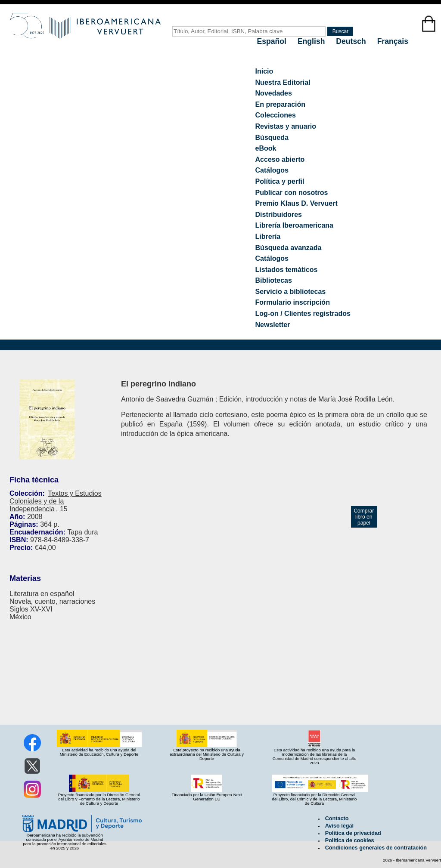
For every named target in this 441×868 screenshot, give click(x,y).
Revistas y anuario (286, 126)
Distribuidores (279, 215)
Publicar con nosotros (292, 193)
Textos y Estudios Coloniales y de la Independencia (56, 501)
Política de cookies (350, 840)
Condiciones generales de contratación (376, 848)
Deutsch (352, 41)
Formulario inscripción (293, 302)
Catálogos (272, 170)
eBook (266, 148)
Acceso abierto (280, 159)
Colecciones (276, 115)
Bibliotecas (274, 280)
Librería (268, 236)
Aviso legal (339, 826)
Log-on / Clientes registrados (303, 314)
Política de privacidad (353, 833)
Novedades (274, 93)
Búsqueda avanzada (289, 248)
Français (393, 41)
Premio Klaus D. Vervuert (297, 203)
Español (273, 41)
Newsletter (273, 325)
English (312, 41)
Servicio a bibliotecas (291, 292)
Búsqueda (272, 137)
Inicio (264, 71)
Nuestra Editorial (283, 82)
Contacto (337, 819)
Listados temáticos (287, 270)
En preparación (280, 104)
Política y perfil (280, 181)
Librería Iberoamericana (294, 225)
